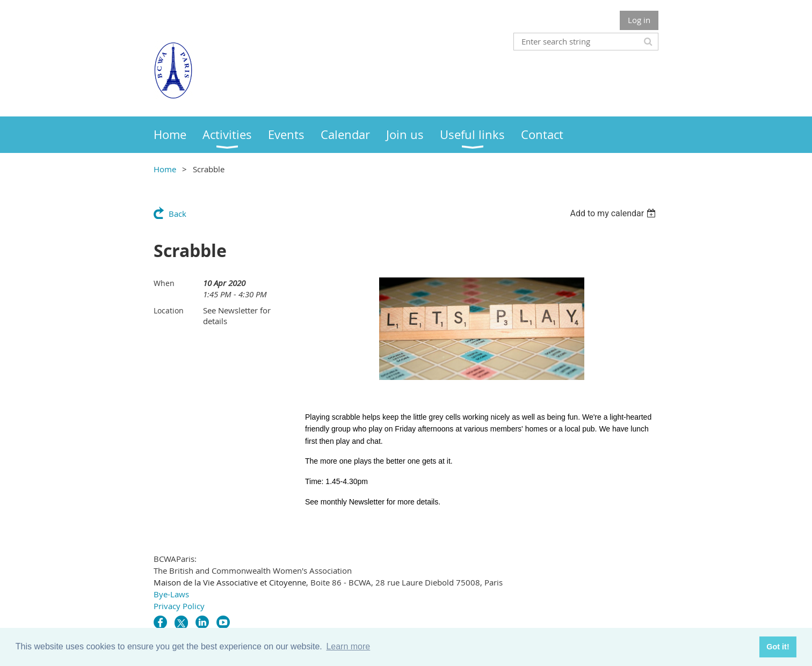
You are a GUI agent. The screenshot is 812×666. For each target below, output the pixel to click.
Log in (639, 20)
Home (165, 169)
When (164, 283)
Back (177, 214)
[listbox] (614, 213)
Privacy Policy (179, 606)
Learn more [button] (348, 646)
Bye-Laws (171, 594)
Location (169, 310)
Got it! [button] (778, 647)
